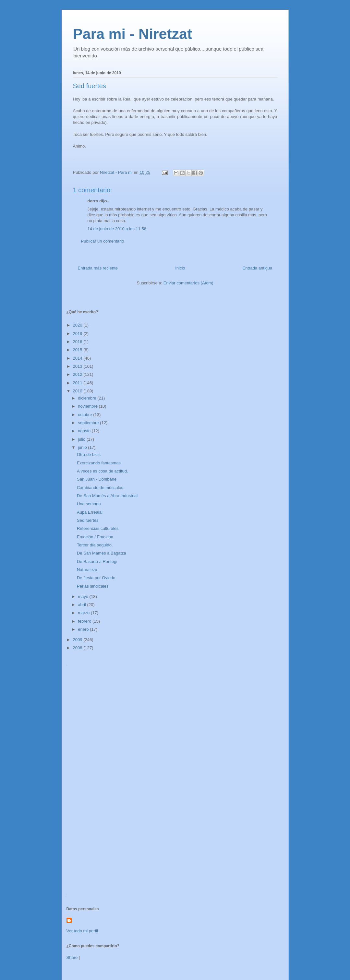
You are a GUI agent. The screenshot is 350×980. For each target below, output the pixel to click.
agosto (85, 431)
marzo (84, 613)
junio (83, 447)
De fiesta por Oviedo (96, 578)
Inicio (180, 268)
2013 (78, 366)
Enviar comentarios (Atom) (188, 283)
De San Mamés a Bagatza (102, 553)
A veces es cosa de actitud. (103, 471)
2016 (78, 342)
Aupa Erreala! (90, 512)
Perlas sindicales (93, 586)
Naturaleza (87, 570)
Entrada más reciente (98, 268)
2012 (78, 374)
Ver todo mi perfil (82, 931)
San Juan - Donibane (97, 479)
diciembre (88, 398)
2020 (78, 325)
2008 (78, 648)
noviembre (88, 406)
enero (84, 629)
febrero (85, 621)
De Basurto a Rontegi (97, 562)
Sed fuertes (88, 520)
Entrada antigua (258, 268)
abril (82, 605)
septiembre (89, 423)
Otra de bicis (89, 454)
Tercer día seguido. (95, 545)
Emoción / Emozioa (95, 537)
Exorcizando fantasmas (99, 463)
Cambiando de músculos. (101, 488)
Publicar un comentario (103, 241)
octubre (85, 415)
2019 (78, 334)
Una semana (89, 504)
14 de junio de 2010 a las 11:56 (117, 229)
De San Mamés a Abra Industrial (107, 496)
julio (82, 439)
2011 (78, 383)
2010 (78, 391)
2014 (78, 358)
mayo (84, 597)
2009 (78, 640)
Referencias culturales (98, 528)
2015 (78, 350)
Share (72, 957)
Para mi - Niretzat (133, 34)
